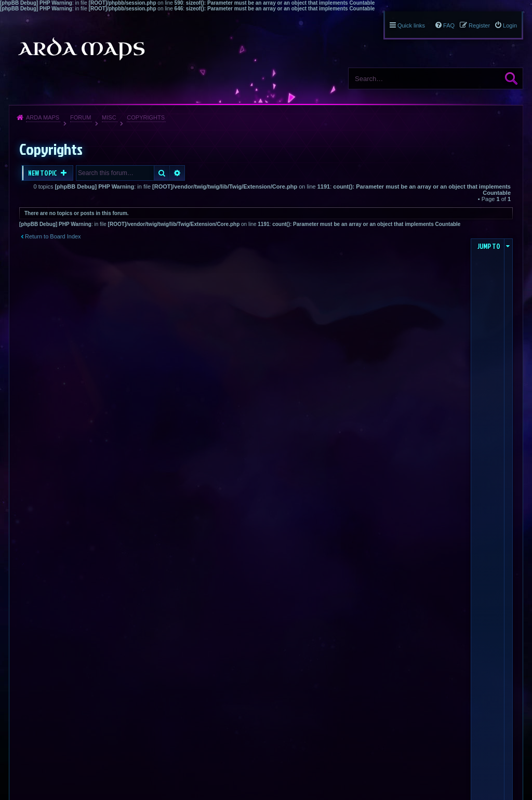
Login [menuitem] (510, 25)
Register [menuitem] (479, 25)
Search (511, 78)
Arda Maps (43, 117)
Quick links (411, 25)
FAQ (449, 25)
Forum (81, 117)
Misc (109, 117)
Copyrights (146, 117)
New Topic (43, 173)
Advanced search (177, 173)
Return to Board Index (53, 236)
